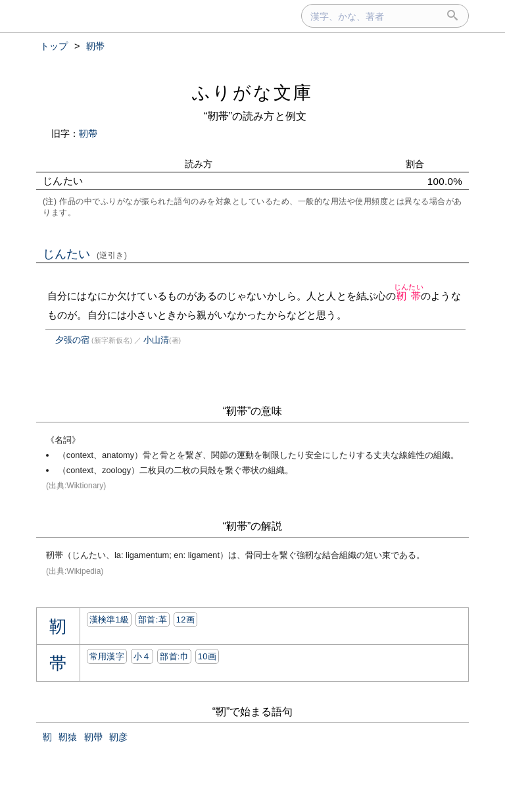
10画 (207, 656)
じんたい (85, 254)
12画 (185, 620)
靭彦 (118, 737)
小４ (142, 656)
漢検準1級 (109, 620)
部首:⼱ (174, 656)
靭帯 (409, 296)
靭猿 (68, 737)
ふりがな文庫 (252, 92)
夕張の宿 (72, 340)
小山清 (156, 340)
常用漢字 (107, 656)
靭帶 (88, 134)
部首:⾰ (153, 620)
